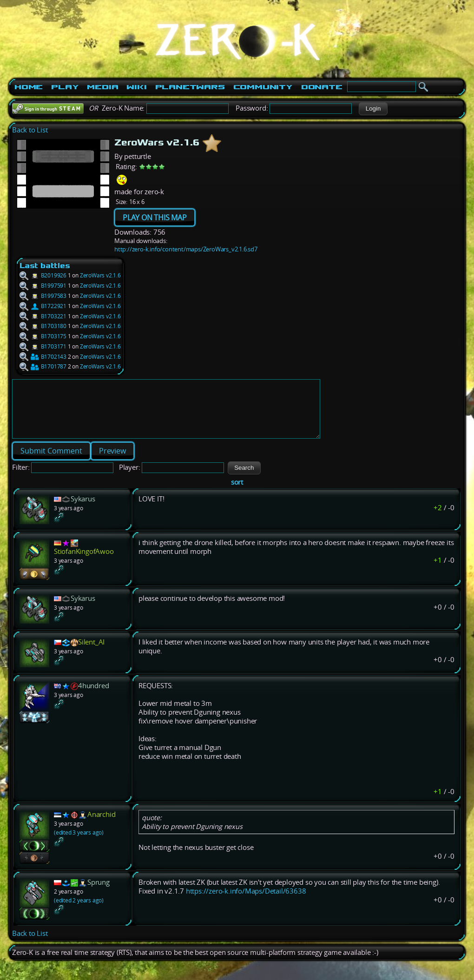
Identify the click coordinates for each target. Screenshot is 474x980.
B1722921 (43, 306)
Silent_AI (91, 653)
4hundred (93, 697)
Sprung (99, 893)
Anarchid (101, 825)
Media (102, 87)
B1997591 (43, 286)
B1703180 (43, 326)
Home (29, 87)
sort (237, 493)
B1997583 (43, 296)
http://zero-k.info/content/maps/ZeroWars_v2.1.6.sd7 (186, 249)
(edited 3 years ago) (79, 844)
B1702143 (43, 357)
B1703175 (43, 336)
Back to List (30, 130)
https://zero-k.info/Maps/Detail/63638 (246, 902)
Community (263, 87)
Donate (322, 87)
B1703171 (43, 346)
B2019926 (43, 275)
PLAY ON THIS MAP (155, 217)
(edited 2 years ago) (79, 911)
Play (65, 87)
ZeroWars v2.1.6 (100, 275)
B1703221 (43, 316)
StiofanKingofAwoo (84, 562)
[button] (373, 109)
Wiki (136, 87)
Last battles (45, 266)
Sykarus (83, 510)
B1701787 (43, 366)
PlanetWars (190, 87)
